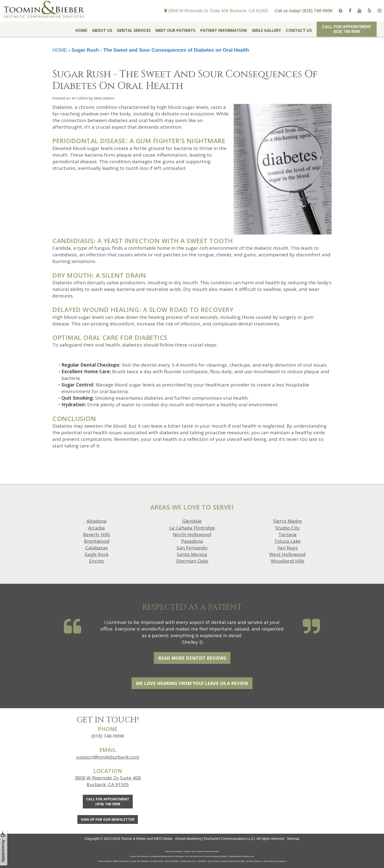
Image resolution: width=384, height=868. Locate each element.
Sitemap (293, 839)
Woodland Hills (288, 561)
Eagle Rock (97, 554)
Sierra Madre (288, 521)
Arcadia (96, 528)
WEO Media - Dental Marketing (178, 839)
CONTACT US (299, 30)
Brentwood (97, 541)
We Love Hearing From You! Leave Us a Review (192, 683)
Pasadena (192, 541)
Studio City (288, 528)
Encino (97, 561)
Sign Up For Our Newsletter (108, 819)
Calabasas (97, 548)
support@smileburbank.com (108, 757)
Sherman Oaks (192, 561)
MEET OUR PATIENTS (175, 30)
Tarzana (288, 534)
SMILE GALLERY (266, 30)
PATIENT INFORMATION (224, 30)
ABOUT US (102, 30)
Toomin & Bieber (134, 839)
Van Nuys (288, 548)
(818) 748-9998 (108, 736)
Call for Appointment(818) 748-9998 (347, 29)
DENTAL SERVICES (134, 30)
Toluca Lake (288, 541)
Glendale (192, 521)
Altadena (96, 521)
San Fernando (192, 548)
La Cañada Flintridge (192, 528)
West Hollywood (288, 554)
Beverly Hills (96, 534)
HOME (81, 30)
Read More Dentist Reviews (192, 658)
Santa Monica (192, 554)
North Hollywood (192, 534)
